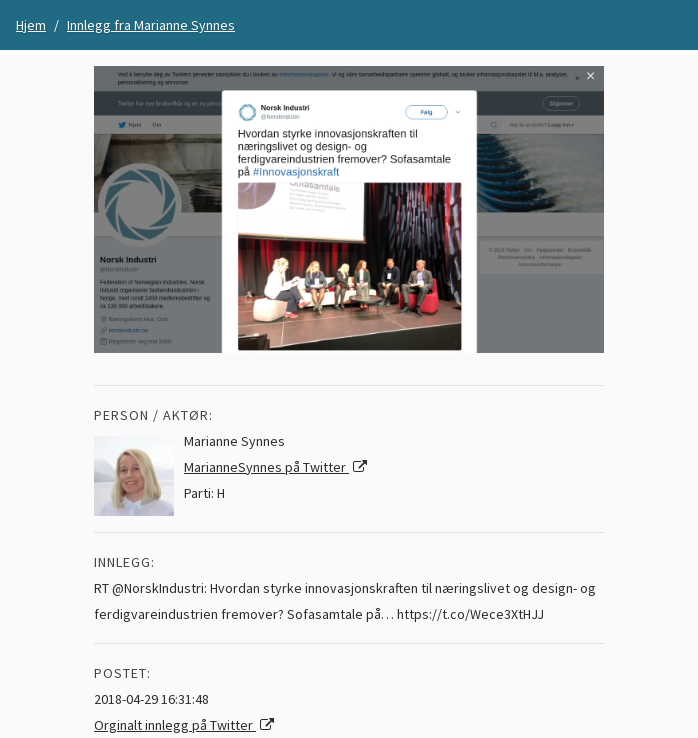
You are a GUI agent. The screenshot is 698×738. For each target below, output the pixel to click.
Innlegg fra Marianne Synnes (151, 25)
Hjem (31, 25)
